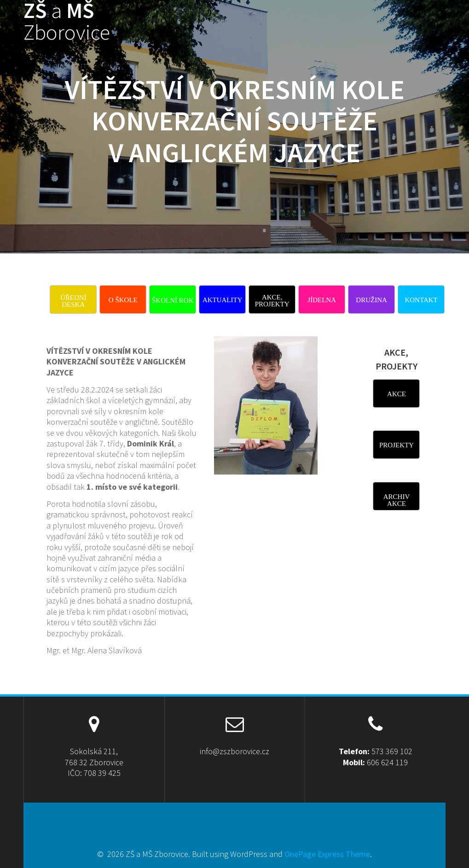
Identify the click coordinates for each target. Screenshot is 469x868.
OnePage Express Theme (327, 854)
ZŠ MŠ (67, 22)
